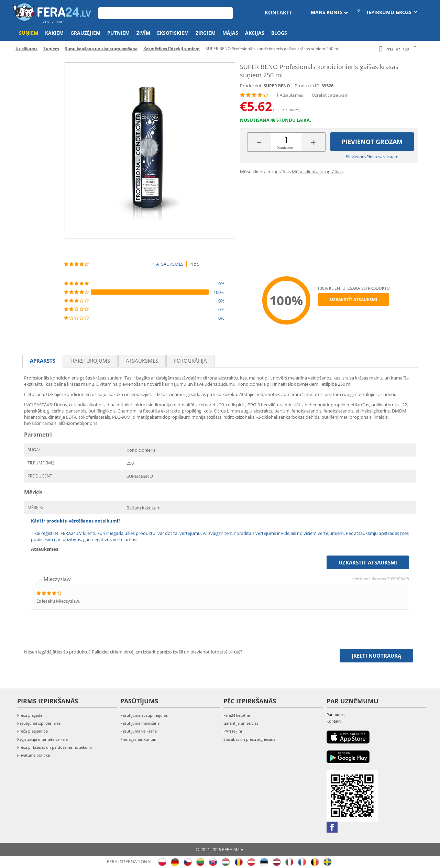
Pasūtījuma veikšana (139, 731)
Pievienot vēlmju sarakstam (372, 157)
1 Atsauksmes (290, 95)
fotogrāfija (190, 361)
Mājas (230, 33)
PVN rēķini (233, 731)
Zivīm (143, 33)
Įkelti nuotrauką (376, 656)
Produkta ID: (307, 86)
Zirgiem (206, 33)
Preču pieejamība (32, 731)
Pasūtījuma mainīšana (140, 723)
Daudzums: (285, 147)
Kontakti (278, 12)
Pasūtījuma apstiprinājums (144, 715)
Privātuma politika (34, 755)
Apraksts (43, 361)
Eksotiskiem (173, 33)
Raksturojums (91, 361)
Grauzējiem (85, 33)
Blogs (279, 33)
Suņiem (29, 33)
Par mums (335, 715)
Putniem (118, 33)
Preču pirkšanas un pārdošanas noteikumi (54, 747)
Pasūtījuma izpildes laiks (39, 723)
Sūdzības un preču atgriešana (249, 739)
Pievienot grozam (372, 142)
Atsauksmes (142, 361)
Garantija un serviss (241, 723)
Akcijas (255, 33)
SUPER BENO (277, 86)
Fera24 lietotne (237, 715)
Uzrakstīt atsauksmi (331, 95)
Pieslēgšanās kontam (139, 739)
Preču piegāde (30, 715)
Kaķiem (54, 33)
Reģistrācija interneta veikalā (42, 739)
